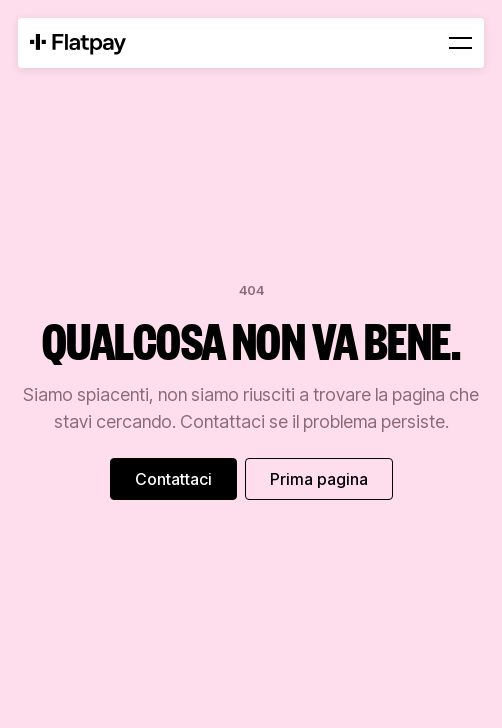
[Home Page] (78, 43)
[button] (460, 43)
